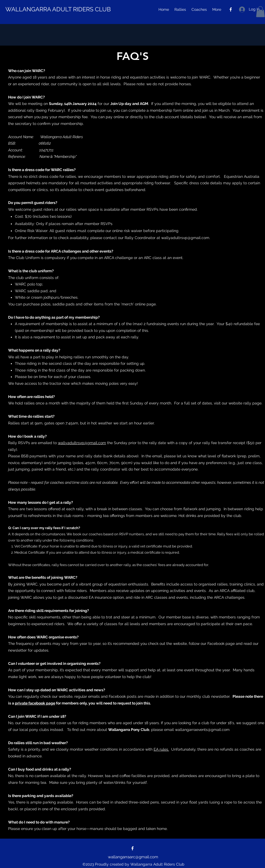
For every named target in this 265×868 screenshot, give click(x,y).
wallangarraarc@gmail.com (133, 857)
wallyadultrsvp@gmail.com (185, 238)
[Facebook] (231, 9)
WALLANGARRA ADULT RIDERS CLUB (58, 9)
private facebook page (35, 703)
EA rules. (161, 749)
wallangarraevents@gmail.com (202, 730)
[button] (260, 12)
